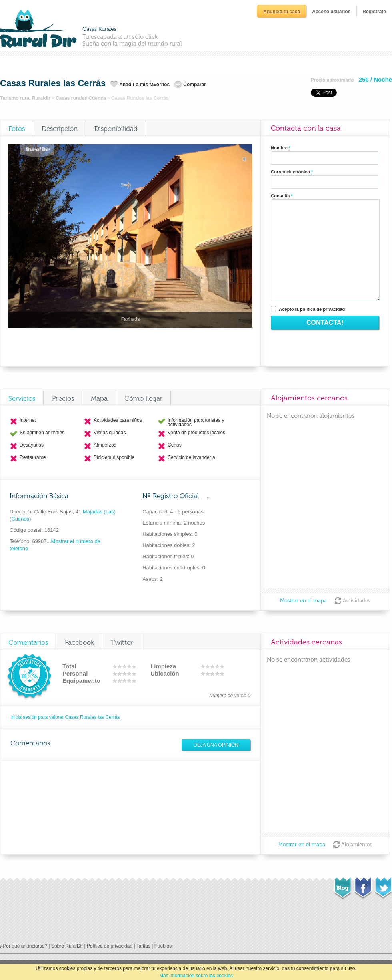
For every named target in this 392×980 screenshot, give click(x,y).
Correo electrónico (292, 172)
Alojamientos (357, 844)
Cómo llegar (143, 398)
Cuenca (20, 519)
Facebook (79, 642)
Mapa (99, 398)
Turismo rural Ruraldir (25, 98)
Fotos (17, 129)
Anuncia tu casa (282, 12)
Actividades (357, 601)
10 (134, 666)
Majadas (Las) (98, 512)
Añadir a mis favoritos (144, 85)
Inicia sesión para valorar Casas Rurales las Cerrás (65, 717)
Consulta (282, 196)
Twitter (122, 642)
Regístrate (374, 12)
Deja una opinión (216, 745)
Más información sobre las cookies (196, 976)
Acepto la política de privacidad (312, 309)
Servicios (22, 398)
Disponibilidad (116, 129)
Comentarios (28, 642)
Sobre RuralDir (67, 946)
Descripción (60, 129)
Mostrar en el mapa (303, 601)
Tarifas (143, 946)
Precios (63, 398)
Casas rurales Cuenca (81, 98)
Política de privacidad (110, 946)
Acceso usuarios (331, 12)
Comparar (195, 85)
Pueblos (163, 946)
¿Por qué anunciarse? (24, 946)
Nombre (281, 148)
